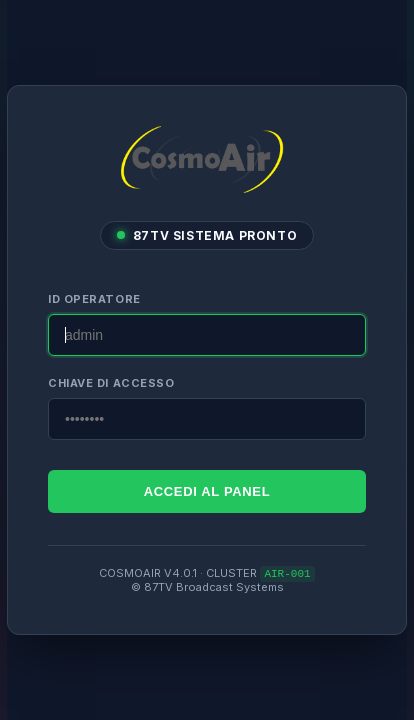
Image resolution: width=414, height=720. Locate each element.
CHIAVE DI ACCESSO (111, 382)
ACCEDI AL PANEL (207, 490)
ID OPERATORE (94, 298)
